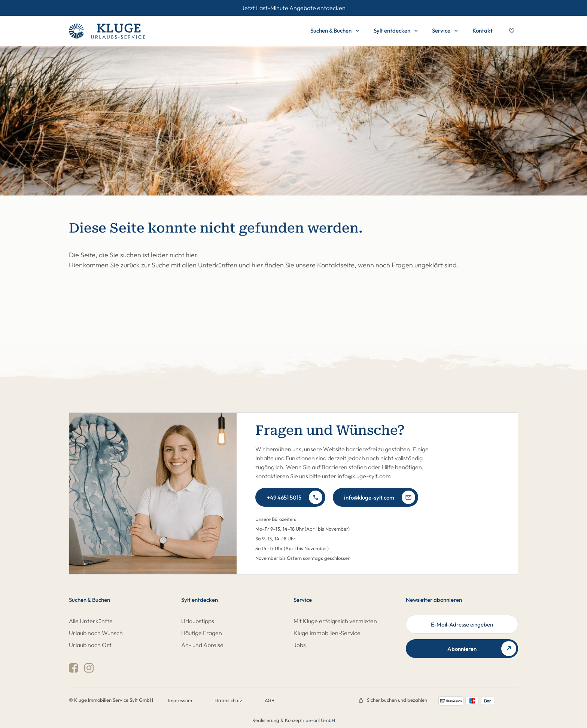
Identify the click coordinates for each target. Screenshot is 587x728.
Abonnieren (482, 649)
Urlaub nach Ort (90, 645)
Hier (75, 265)
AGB (270, 700)
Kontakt (483, 31)
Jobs (300, 645)
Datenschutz (228, 700)
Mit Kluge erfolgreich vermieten (335, 621)
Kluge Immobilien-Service (327, 633)
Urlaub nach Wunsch (96, 633)
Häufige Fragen (202, 633)
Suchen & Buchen (335, 31)
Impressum (180, 700)
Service (445, 31)
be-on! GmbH (320, 720)
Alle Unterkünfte (91, 621)
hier (257, 265)
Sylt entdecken (396, 31)
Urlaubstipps (198, 621)
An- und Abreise (202, 645)
